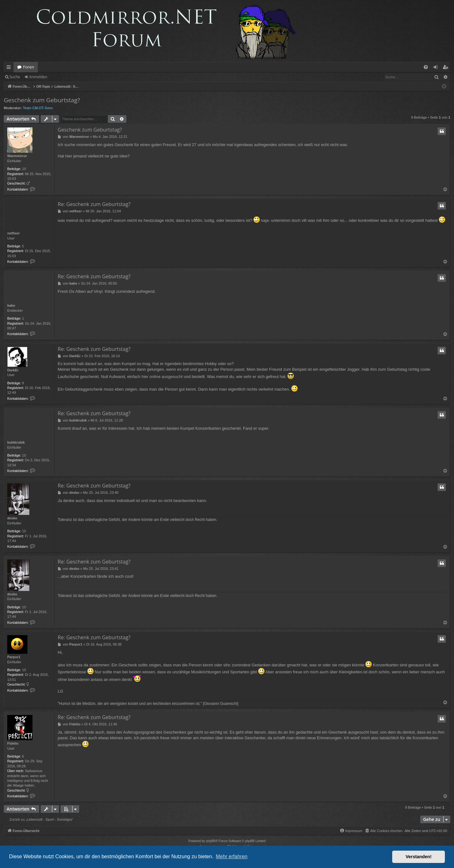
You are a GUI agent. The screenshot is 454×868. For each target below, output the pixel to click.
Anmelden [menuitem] (437, 68)
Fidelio (13, 743)
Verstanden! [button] (419, 857)
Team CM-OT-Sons (38, 108)
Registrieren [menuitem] (447, 68)
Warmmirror (17, 156)
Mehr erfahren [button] (232, 856)
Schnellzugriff (10, 68)
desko (12, 518)
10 (24, 169)
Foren (29, 67)
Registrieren (67, 77)
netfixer (14, 233)
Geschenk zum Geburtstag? (42, 100)
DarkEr (13, 370)
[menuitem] (426, 67)
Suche (15, 77)
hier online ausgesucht (162, 377)
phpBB (211, 841)
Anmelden (38, 77)
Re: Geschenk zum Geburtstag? (94, 204)
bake (11, 305)
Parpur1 (14, 657)
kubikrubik (16, 442)
